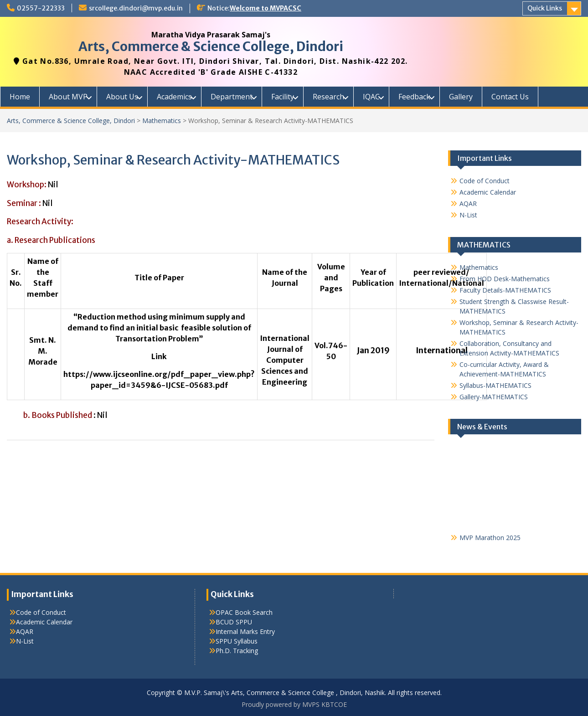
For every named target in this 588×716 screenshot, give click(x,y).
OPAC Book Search (244, 612)
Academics (174, 97)
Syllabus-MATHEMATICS (495, 385)
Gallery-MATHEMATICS (494, 397)
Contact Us (510, 97)
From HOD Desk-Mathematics (505, 279)
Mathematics (162, 121)
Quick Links (545, 8)
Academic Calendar (488, 192)
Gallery (461, 97)
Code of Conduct (485, 181)
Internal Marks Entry (245, 631)
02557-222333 (41, 8)
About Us (122, 97)
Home (20, 97)
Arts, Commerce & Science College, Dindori (211, 46)
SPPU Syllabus (237, 641)
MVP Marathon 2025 (490, 540)
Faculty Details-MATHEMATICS (505, 290)
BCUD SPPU (234, 622)
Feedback (414, 97)
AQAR (468, 203)
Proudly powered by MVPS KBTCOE (294, 704)
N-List (468, 215)
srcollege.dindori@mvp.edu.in (136, 8)
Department (232, 97)
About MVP (68, 97)
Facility (283, 97)
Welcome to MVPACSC (266, 8)
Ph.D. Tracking (237, 651)
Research (328, 97)
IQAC (371, 97)
